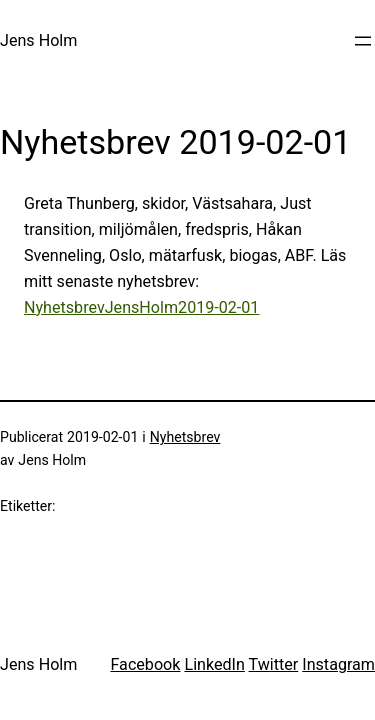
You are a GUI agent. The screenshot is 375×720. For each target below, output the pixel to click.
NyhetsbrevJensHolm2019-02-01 (141, 307)
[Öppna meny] (363, 41)
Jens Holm (38, 40)
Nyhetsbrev (185, 437)
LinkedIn (214, 664)
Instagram (338, 664)
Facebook (145, 664)
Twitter (274, 664)
